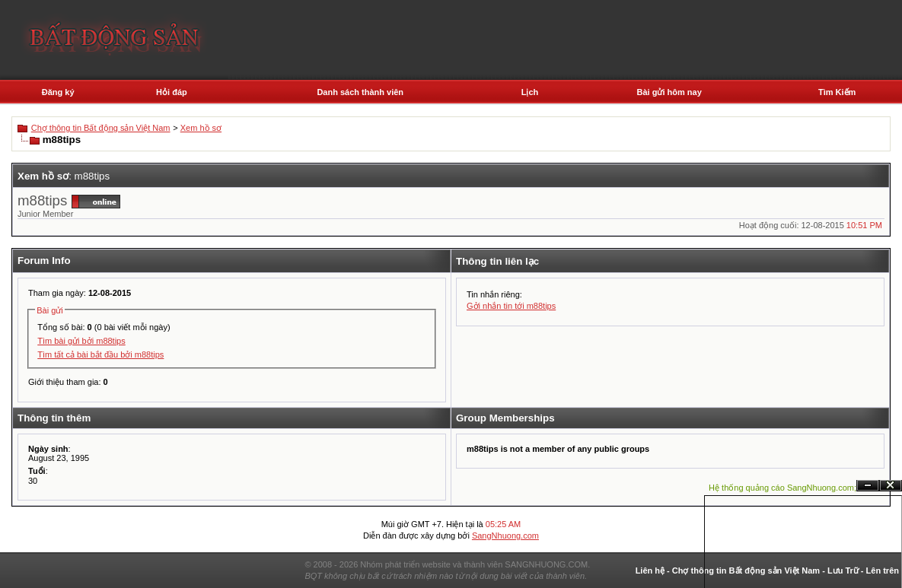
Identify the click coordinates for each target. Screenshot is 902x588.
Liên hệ (650, 571)
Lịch (530, 92)
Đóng (891, 486)
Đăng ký (58, 92)
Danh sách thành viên (360, 92)
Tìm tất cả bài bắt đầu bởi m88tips (100, 354)
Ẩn (868, 486)
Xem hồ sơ (201, 128)
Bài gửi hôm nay (669, 92)
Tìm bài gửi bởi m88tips (81, 341)
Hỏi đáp (172, 92)
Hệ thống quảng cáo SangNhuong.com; (782, 488)
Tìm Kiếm (837, 92)
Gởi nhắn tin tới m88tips (511, 306)
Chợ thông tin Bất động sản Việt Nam (101, 128)
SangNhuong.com (505, 536)
